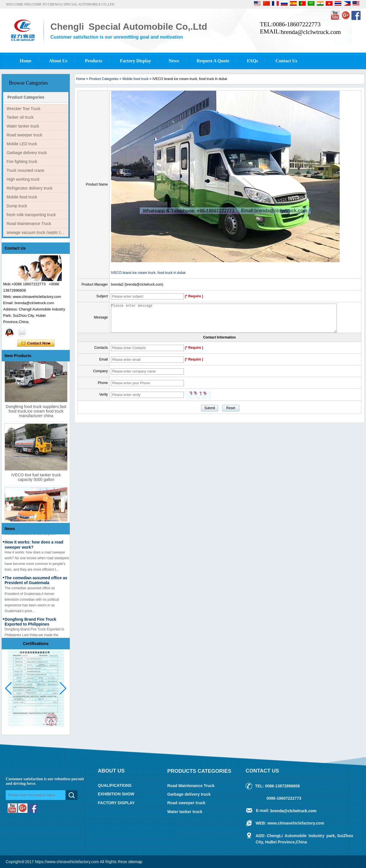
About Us (58, 61)
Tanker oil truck (20, 117)
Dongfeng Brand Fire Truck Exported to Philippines (30, 624)
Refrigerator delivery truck (29, 188)
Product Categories (26, 97)
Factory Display (135, 61)
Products (94, 61)
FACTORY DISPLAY (116, 803)
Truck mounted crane (25, 170)
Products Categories (199, 771)
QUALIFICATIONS (115, 785)
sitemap (135, 862)
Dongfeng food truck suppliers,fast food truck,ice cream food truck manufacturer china (36, 413)
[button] (63, 688)
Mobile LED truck (22, 144)
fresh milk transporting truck (31, 215)
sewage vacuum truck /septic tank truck (37, 232)
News (174, 61)
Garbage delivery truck (27, 153)
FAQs (252, 61)
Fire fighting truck (22, 162)
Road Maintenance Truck (29, 224)
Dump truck (17, 206)
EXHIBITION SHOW (116, 794)
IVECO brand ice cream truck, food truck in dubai (148, 273)
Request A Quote (213, 61)
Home (26, 61)
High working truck (23, 179)
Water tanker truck (23, 126)
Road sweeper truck (24, 135)
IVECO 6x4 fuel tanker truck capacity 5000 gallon (36, 479)
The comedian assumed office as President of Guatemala (36, 582)
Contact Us (287, 61)
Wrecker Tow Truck (24, 109)
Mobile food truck (22, 197)
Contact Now (36, 343)
